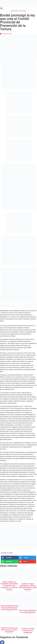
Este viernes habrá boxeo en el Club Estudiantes (28, 611)
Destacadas (14, 11)
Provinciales (22, 11)
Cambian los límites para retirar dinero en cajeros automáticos (9, 630)
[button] (1, 8)
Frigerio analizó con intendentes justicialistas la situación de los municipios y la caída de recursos (9, 586)
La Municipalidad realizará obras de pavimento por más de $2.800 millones (9, 608)
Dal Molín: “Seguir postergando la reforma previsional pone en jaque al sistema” (28, 587)
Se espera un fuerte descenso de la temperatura (28, 630)
